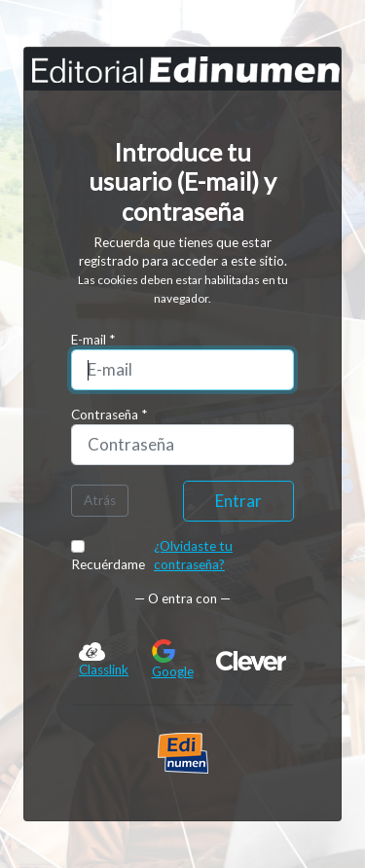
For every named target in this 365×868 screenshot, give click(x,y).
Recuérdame (108, 556)
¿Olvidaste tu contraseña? (193, 555)
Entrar (238, 501)
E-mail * (93, 340)
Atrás (100, 500)
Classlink (104, 659)
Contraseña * (109, 415)
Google (173, 659)
